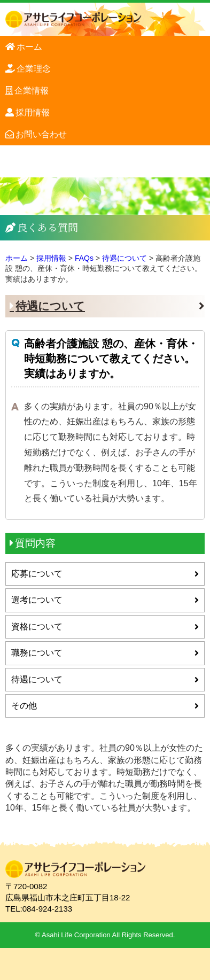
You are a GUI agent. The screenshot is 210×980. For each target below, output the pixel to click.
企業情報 (32, 91)
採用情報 (33, 112)
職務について (37, 653)
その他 (24, 706)
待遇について (50, 306)
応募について (37, 574)
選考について (37, 600)
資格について (37, 627)
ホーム (29, 47)
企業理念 (34, 69)
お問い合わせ (41, 134)
